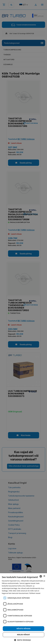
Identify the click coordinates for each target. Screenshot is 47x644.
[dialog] (23, 609)
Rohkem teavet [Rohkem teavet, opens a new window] (35, 593)
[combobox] (41, 576)
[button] (23, 640)
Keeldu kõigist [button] (23, 635)
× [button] (44, 576)
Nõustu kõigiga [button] (23, 629)
